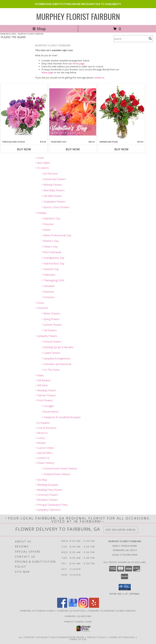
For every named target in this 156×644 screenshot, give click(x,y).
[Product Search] (131, 39)
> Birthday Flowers (52, 185)
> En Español (42, 423)
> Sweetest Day (50, 269)
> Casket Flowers (51, 353)
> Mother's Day (50, 241)
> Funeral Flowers (51, 342)
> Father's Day (49, 247)
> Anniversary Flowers (54, 179)
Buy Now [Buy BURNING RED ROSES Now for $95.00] (121, 149)
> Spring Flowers (51, 319)
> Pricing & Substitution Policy (51, 505)
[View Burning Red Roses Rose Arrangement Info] (121, 112)
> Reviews (41, 443)
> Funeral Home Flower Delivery (59, 469)
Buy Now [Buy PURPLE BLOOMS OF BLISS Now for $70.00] (24, 149)
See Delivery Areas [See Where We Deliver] (121, 530)
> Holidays (41, 213)
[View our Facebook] (62, 607)
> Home (40, 158)
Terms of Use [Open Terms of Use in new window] (78, 639)
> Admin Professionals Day (56, 235)
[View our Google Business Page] (73, 607)
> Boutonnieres (50, 412)
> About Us (41, 433)
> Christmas (48, 297)
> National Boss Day (53, 263)
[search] (150, 39)
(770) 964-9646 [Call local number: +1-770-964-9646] (129, 555)
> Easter (46, 230)
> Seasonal (41, 308)
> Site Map (41, 480)
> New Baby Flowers (53, 190)
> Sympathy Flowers (46, 336)
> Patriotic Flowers (46, 395)
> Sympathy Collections (48, 510)
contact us (99, 78)
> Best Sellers (43, 163)
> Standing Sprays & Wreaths (57, 347)
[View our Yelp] (94, 607)
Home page (78, 64)
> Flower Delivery (45, 463)
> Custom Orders (45, 448)
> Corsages (48, 406)
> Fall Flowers (49, 330)
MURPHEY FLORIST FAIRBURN (78, 16)
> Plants (40, 375)
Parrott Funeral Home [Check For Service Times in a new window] (78, 621)
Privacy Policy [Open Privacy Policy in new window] (97, 637)
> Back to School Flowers (56, 207)
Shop (39, 29)
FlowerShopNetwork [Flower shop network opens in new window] (71, 637)
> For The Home (51, 370)
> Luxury (40, 438)
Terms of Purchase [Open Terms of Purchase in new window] (122, 637)
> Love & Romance (46, 428)
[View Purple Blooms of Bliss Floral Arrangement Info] (24, 112)
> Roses (40, 303)
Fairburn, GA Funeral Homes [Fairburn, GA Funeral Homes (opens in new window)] (37, 611)
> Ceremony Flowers (47, 495)
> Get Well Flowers (52, 196)
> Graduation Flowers (53, 202)
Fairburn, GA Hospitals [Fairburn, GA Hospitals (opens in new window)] (72, 611)
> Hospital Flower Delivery (56, 474)
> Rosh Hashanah (51, 252)
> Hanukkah (48, 286)
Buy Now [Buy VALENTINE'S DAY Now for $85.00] (73, 149)
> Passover (48, 224)
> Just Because (50, 173)
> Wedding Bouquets (47, 485)
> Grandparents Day (53, 258)
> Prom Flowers (44, 400)
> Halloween (48, 275)
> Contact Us (42, 458)
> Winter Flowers (51, 313)
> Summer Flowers (52, 325)
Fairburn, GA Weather (78, 616)
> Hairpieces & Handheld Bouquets (61, 417)
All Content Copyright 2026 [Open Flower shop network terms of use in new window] (37, 637)
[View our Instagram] (83, 607)
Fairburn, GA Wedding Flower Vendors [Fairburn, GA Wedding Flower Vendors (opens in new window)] (112, 611)
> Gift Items (42, 385)
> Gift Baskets (43, 380)
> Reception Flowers (47, 500)
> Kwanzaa (48, 292)
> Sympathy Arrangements (56, 358)
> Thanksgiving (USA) (53, 280)
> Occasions (42, 168)
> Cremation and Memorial (56, 364)
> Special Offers (44, 453)
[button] (125, 587)
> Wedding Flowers (46, 390)
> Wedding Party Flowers (49, 490)
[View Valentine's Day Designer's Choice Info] (73, 112)
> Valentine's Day (51, 218)
